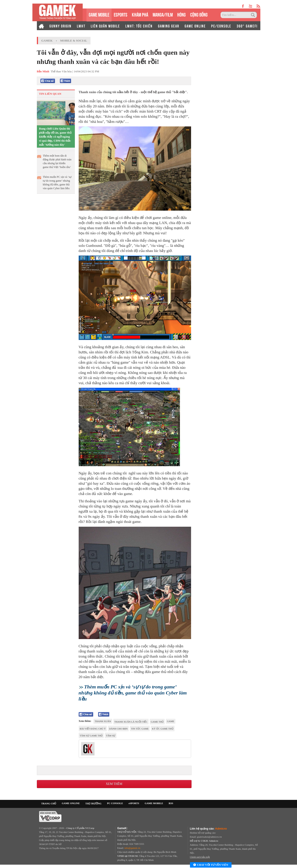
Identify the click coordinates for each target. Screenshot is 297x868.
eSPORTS (121, 14)
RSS (171, 803)
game (171, 721)
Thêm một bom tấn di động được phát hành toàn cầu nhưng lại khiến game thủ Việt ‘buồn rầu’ (57, 161)
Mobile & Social (74, 41)
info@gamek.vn (132, 848)
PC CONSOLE (115, 803)
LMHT (81, 26)
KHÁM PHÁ (140, 14)
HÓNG (181, 14)
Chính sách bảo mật (200, 857)
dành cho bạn (118, 729)
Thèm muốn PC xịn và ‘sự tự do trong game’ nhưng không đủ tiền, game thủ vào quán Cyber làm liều (57, 183)
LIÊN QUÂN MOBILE (105, 26)
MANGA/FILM (163, 14)
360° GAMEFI (247, 26)
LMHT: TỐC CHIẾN (139, 26)
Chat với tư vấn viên (211, 865)
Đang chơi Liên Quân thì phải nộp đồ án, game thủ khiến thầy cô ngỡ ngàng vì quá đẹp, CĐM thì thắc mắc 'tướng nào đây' (55, 137)
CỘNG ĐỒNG (199, 14)
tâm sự (111, 736)
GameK (47, 41)
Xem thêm (114, 784)
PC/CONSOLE (221, 26)
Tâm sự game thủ (91, 736)
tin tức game (140, 729)
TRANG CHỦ (49, 803)
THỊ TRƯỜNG (93, 803)
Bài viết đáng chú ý (93, 729)
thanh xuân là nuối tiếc (131, 722)
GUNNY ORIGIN (60, 26)
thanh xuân (103, 721)
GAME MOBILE (99, 14)
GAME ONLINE (195, 26)
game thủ (157, 722)
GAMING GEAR (169, 26)
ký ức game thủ (163, 729)
